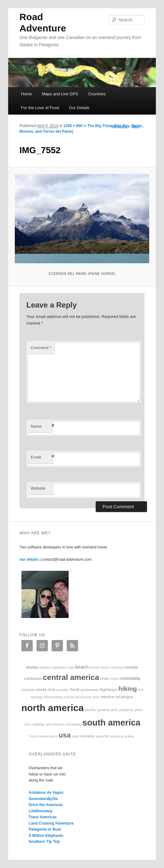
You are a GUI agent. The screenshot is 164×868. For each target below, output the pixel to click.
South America (111, 723)
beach (82, 667)
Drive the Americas (46, 805)
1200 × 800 (73, 126)
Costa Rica (45, 690)
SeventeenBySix (43, 799)
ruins (27, 724)
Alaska (32, 667)
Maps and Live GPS (60, 94)
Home (27, 94)
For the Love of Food (40, 108)
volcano (87, 736)
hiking (128, 689)
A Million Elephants (46, 836)
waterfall (102, 736)
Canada (131, 667)
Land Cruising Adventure (51, 823)
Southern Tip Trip (44, 842)
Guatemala (89, 690)
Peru (139, 710)
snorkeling (73, 724)
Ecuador (63, 690)
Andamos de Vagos (46, 793)
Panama (103, 710)
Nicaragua (124, 697)
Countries (97, 94)
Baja (71, 668)
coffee (114, 679)
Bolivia (95, 668)
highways (108, 690)
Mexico (107, 697)
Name (42, 427)
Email (42, 457)
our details (29, 559)
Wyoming (117, 736)
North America (53, 708)
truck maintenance (43, 736)
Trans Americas (43, 817)
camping (117, 668)
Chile (104, 679)
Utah (76, 736)
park (114, 710)
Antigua (45, 668)
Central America (71, 677)
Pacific (90, 710)
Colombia (130, 678)
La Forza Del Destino (78, 697)
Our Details (79, 108)
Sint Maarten (54, 724)
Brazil (105, 668)
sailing (38, 724)
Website (38, 488)
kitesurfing (53, 697)
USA (65, 735)
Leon (96, 697)
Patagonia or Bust (45, 829)
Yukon (130, 736)
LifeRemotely (40, 811)
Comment (41, 348)
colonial (28, 690)
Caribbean (33, 679)
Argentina (59, 668)
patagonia (126, 710)
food (75, 690)
